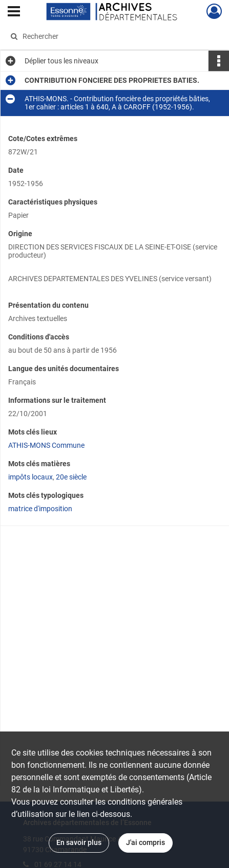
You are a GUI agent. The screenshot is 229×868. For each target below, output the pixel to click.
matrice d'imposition (40, 509)
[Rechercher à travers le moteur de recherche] (111, 36)
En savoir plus (79, 842)
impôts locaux (30, 477)
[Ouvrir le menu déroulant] (14, 12)
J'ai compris (145, 842)
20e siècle (71, 477)
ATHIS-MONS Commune (46, 445)
